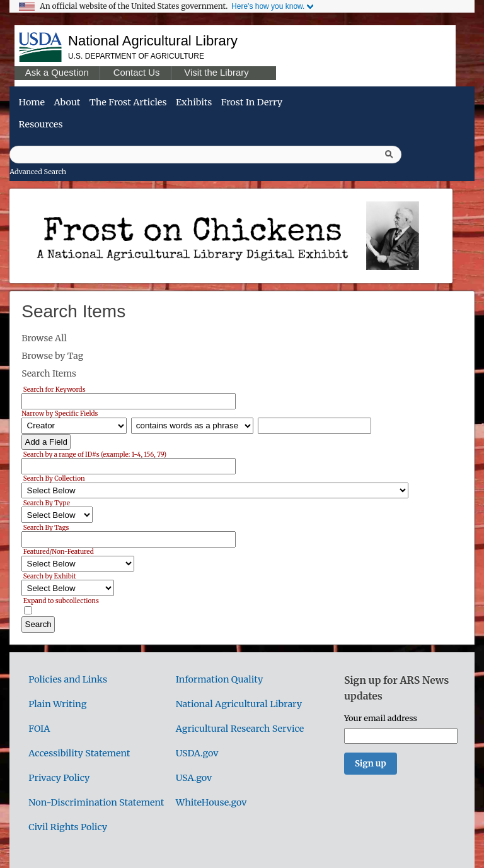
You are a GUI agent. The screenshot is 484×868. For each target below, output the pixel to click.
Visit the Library (216, 73)
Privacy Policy (59, 778)
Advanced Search (38, 172)
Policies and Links (68, 679)
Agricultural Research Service (240, 729)
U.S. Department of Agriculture (136, 56)
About (67, 102)
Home (32, 102)
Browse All (44, 338)
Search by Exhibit (50, 576)
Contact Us (137, 73)
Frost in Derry (252, 102)
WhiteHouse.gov (211, 802)
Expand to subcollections (61, 600)
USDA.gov (197, 753)
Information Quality (220, 679)
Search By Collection (54, 478)
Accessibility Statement (79, 753)
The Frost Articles (128, 102)
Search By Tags (46, 527)
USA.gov (194, 778)
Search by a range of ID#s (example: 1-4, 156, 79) (95, 454)
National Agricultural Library (153, 41)
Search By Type (47, 502)
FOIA (39, 729)
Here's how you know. (268, 6)
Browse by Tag (52, 356)
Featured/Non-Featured (59, 552)
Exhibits (194, 102)
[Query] (205, 155)
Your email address (381, 718)
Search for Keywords (55, 389)
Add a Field (46, 442)
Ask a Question (57, 73)
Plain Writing (57, 704)
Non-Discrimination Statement (96, 802)
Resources (41, 124)
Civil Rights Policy (68, 827)
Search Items (49, 373)
